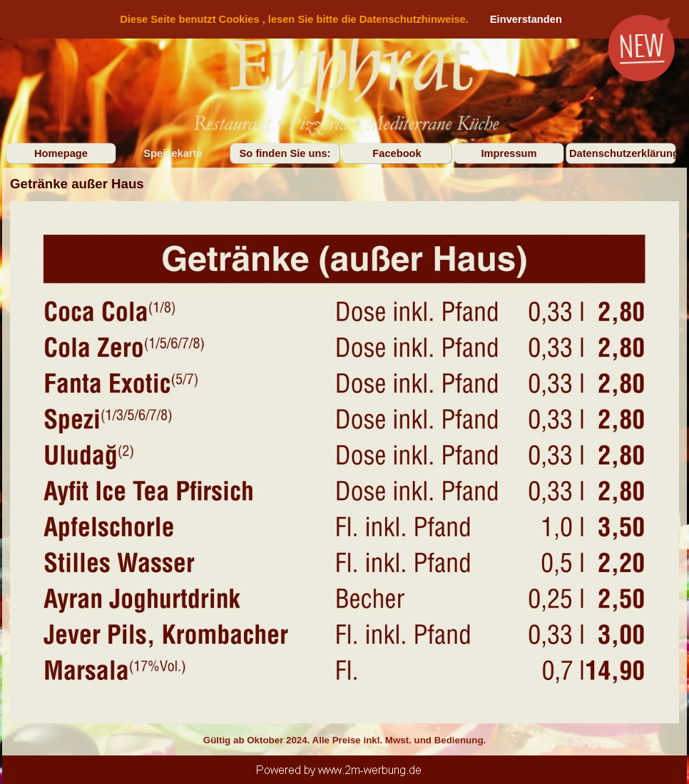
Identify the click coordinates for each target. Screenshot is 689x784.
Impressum (509, 153)
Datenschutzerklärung (624, 153)
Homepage (61, 153)
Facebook (397, 153)
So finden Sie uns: (285, 153)
